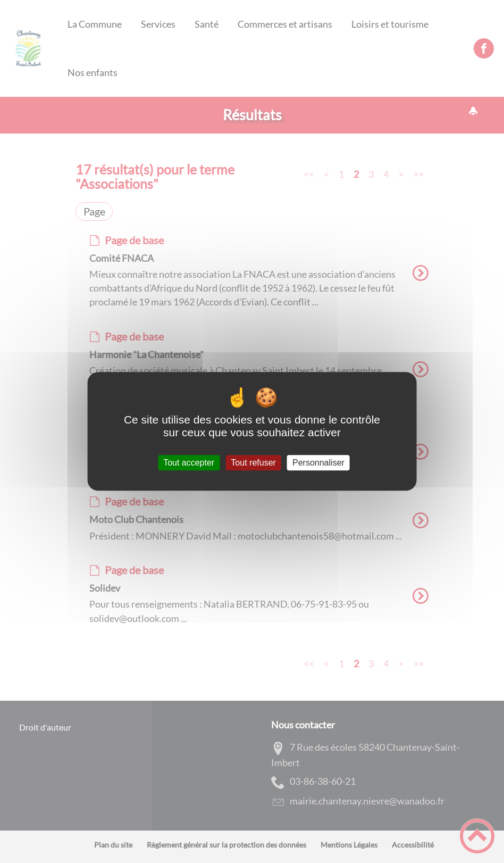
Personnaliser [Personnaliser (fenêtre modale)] (318, 463)
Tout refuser (253, 463)
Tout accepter (189, 463)
